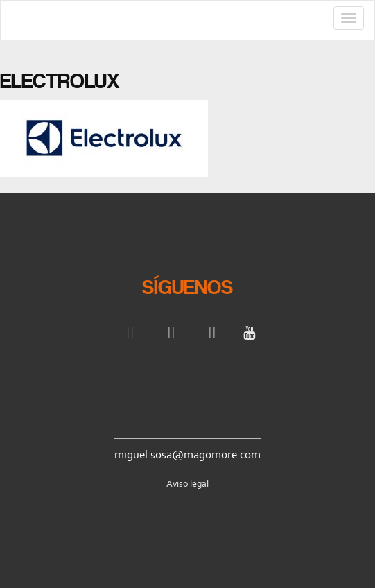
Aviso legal (187, 484)
